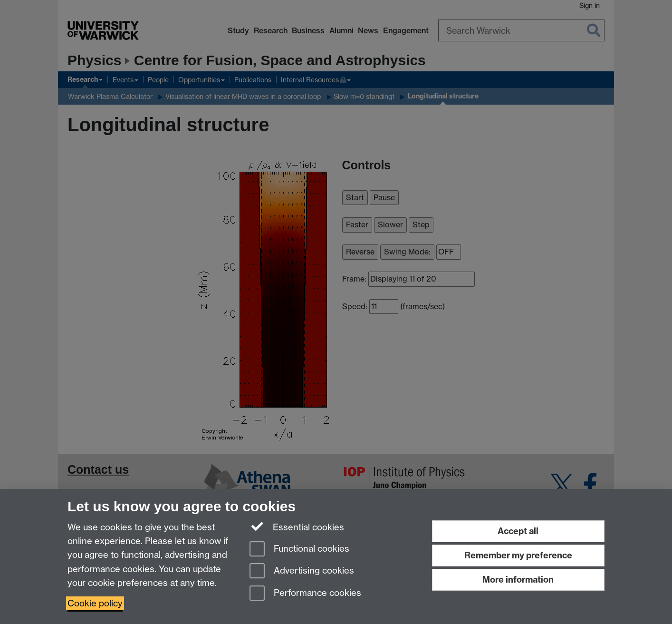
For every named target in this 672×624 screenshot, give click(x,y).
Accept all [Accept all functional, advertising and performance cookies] (518, 531)
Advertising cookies (302, 571)
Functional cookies (299, 550)
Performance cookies (305, 594)
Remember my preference (518, 555)
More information (518, 580)
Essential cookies (297, 526)
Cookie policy (95, 603)
